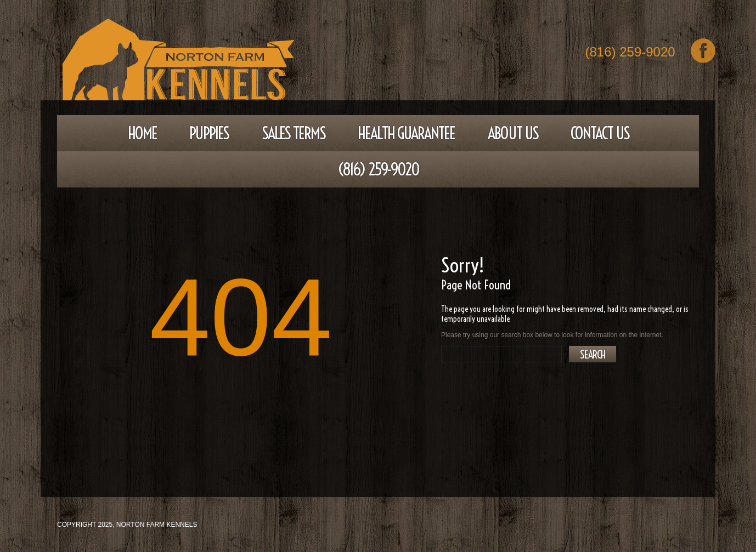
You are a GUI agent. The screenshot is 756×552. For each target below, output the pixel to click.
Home (142, 133)
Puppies (209, 133)
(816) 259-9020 (630, 53)
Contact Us (600, 133)
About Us (513, 133)
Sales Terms (294, 133)
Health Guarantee (406, 133)
